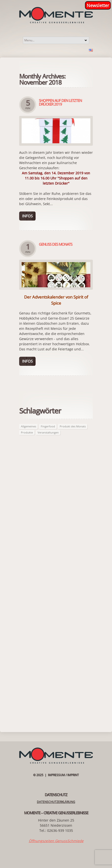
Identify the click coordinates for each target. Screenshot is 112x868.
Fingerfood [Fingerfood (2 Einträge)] (48, 426)
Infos (27, 216)
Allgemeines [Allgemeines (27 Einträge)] (28, 426)
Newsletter (98, 5)
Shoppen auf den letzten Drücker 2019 (60, 102)
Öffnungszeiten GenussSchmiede (56, 841)
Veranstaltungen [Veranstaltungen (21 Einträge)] (48, 432)
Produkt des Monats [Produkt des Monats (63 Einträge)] (73, 426)
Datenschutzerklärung (56, 802)
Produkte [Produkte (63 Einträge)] (27, 432)
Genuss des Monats (56, 244)
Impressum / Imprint (63, 775)
